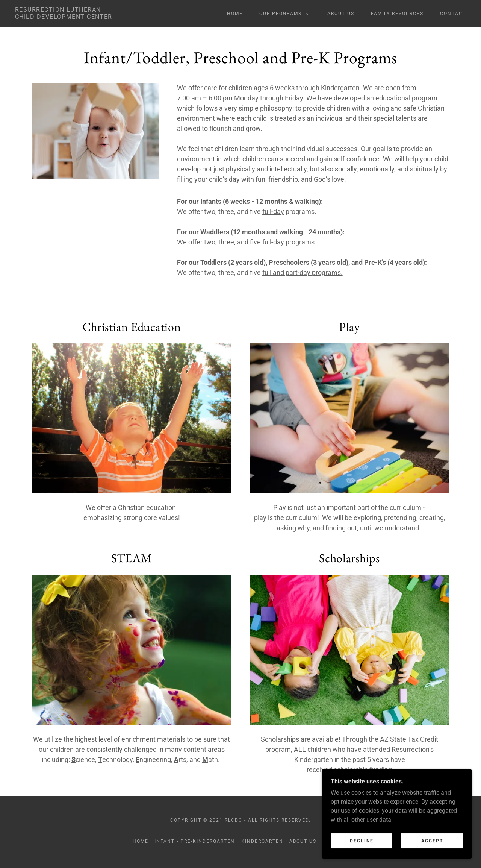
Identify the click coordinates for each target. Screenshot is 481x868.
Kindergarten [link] (262, 841)
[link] (64, 17)
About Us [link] (341, 14)
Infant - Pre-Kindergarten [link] (195, 841)
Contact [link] (453, 14)
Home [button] (141, 841)
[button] (283, 14)
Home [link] (235, 14)
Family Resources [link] (397, 14)
